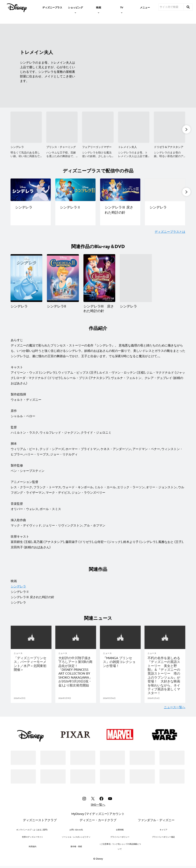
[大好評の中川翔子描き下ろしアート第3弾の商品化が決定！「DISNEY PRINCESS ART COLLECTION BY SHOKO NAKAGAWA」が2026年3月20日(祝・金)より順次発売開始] (76, 672)
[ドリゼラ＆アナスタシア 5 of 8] (169, 127)
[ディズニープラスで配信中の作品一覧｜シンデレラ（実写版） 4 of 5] (165, 190)
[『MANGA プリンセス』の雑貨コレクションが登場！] (120, 663)
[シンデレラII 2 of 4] (63, 279)
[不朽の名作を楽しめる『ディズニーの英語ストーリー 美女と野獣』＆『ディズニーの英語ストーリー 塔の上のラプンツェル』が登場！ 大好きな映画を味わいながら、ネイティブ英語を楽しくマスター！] (165, 676)
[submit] (188, 7)
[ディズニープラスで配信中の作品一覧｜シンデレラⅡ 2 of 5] (75, 190)
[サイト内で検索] (171, 7)
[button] (186, 130)
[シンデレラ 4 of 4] (136, 279)
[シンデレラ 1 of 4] (26, 279)
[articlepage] (165, 638)
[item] (75, 7)
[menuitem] (52, 7)
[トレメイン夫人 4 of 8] (134, 127)
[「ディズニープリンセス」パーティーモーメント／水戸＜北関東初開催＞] (31, 665)
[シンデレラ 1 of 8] (26, 127)
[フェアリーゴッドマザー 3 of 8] (98, 127)
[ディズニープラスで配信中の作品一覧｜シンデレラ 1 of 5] (31, 190)
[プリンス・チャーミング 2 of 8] (62, 127)
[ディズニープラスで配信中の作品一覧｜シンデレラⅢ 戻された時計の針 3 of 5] (120, 190)
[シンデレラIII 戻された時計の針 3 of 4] (99, 279)
